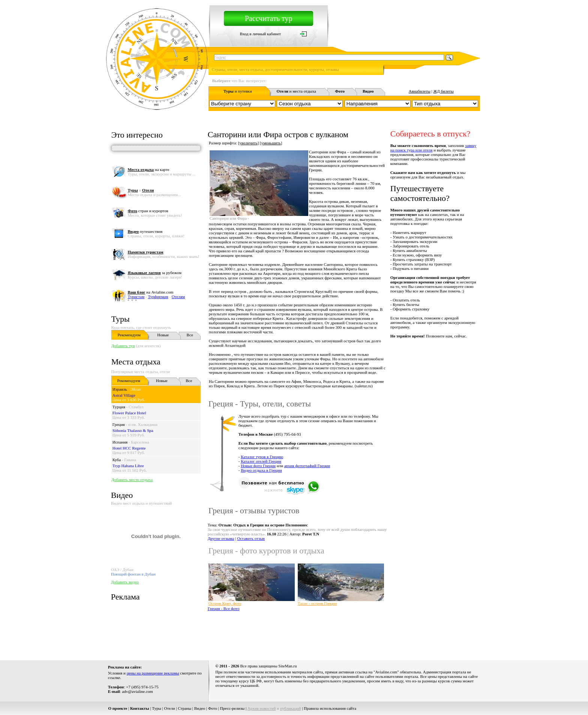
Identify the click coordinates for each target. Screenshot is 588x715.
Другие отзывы (221, 538)
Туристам (136, 297)
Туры (121, 319)
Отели (170, 708)
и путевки (238, 91)
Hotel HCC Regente (129, 448)
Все (190, 335)
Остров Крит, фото (225, 603)
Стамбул (136, 407)
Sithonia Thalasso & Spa (133, 430)
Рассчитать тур (269, 18)
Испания (120, 442)
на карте (148, 169)
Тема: (258, 525)
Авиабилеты (420, 91)
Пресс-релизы (232, 708)
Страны (184, 708)
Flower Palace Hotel (129, 413)
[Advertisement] (343, 633)
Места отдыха (136, 362)
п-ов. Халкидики (143, 424)
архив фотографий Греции (307, 466)
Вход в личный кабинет (260, 34)
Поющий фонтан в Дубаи (133, 574)
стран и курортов (148, 211)
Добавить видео (125, 582)
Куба (117, 460)
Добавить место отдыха (132, 480)
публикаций (291, 708)
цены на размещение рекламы (153, 673)
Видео (200, 708)
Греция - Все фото (224, 609)
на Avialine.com (150, 292)
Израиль (120, 389)
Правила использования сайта (330, 708)
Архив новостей (262, 708)
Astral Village (124, 395)
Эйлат (136, 389)
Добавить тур (123, 346)
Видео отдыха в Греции (261, 470)
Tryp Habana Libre (128, 466)
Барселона (140, 442)
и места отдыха (296, 91)
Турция (119, 407)
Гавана (130, 460)
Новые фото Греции (258, 466)
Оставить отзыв (251, 538)
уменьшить (271, 143)
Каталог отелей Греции (261, 461)
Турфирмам (158, 297)
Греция (119, 424)
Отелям (178, 297)
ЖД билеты (443, 91)
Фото (213, 708)
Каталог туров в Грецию (262, 457)
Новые (163, 335)
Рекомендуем (129, 335)
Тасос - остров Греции (317, 603)
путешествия (145, 231)
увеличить (248, 143)
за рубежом (154, 273)
